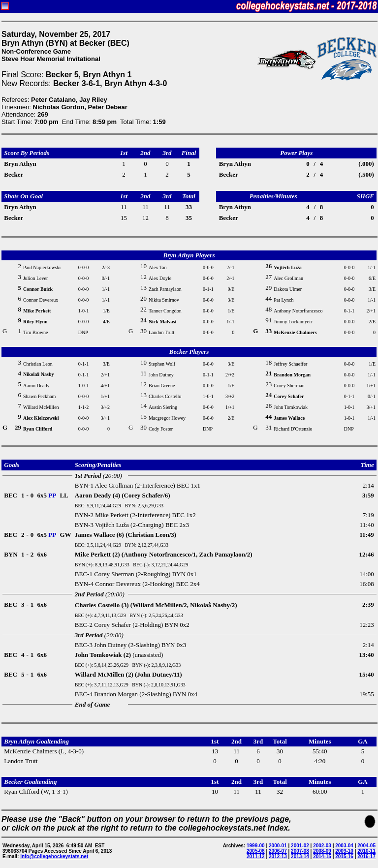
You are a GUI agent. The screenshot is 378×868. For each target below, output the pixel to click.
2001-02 (300, 846)
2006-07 (278, 851)
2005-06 (256, 851)
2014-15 (322, 856)
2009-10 (344, 851)
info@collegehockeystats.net (54, 856)
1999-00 (256, 846)
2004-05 (366, 846)
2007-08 (300, 851)
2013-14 (300, 856)
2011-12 (256, 856)
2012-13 (278, 856)
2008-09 (322, 851)
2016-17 (366, 856)
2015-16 (344, 856)
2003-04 (344, 846)
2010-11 (366, 851)
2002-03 (322, 846)
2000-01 (278, 846)
